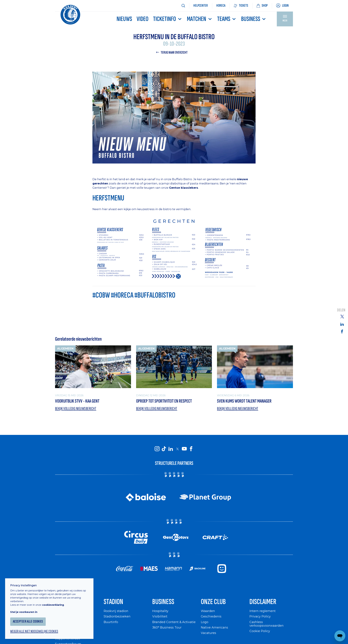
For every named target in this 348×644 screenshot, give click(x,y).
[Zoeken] (183, 6)
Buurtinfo (111, 622)
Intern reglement (263, 611)
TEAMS (227, 19)
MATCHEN (200, 19)
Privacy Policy (260, 616)
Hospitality (160, 611)
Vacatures (208, 633)
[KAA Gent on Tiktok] (164, 449)
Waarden (208, 611)
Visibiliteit (160, 616)
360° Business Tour (167, 627)
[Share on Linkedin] (342, 324)
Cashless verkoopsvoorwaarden (267, 624)
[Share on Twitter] (342, 316)
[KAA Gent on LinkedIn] (171, 449)
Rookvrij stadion (116, 611)
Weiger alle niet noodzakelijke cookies (34, 631)
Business (254, 19)
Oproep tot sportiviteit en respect (164, 401)
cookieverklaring (53, 605)
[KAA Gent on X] (177, 449)
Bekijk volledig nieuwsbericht (76, 409)
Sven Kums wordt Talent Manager (244, 401)
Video (143, 19)
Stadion (113, 602)
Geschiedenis (211, 616)
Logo (205, 622)
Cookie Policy (260, 631)
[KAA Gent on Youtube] (184, 449)
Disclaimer (263, 602)
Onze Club (213, 602)
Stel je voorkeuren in (24, 612)
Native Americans (214, 627)
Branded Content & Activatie (174, 622)
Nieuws (124, 19)
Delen (341, 310)
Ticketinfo (168, 19)
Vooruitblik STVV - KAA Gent (77, 401)
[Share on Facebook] (342, 331)
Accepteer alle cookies (28, 621)
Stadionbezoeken (117, 616)
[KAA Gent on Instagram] (157, 449)
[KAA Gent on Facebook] (191, 449)
